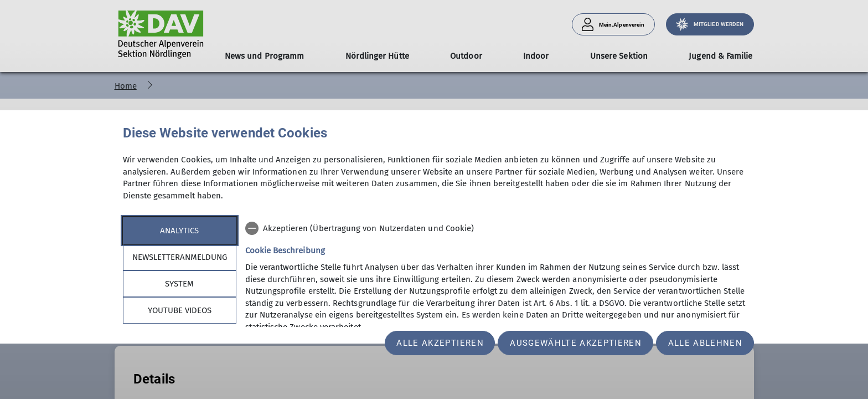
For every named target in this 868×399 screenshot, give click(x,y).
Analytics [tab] (179, 231)
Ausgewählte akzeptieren (576, 343)
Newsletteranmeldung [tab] (180, 257)
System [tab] (179, 284)
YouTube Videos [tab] (180, 310)
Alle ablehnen (705, 343)
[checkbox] (495, 228)
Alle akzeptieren (440, 343)
